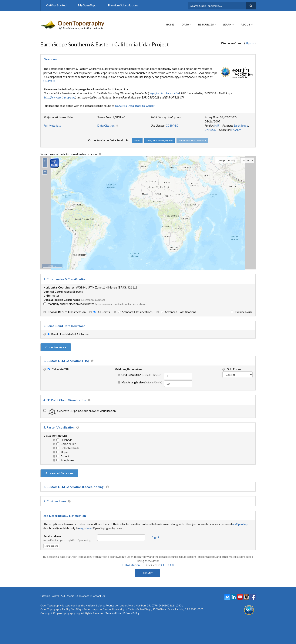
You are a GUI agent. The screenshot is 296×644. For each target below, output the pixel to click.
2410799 (152, 605)
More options (51, 546)
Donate (85, 596)
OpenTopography (81, 23)
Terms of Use (113, 613)
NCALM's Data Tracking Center (135, 106)
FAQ (62, 596)
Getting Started (56, 5)
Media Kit (73, 596)
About (246, 24)
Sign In (250, 43)
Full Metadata (52, 125)
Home (170, 24)
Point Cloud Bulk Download (192, 140)
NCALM (236, 130)
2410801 (178, 605)
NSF (217, 125)
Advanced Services (59, 473)
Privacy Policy (131, 613)
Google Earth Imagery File (160, 140)
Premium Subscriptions (123, 5)
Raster (137, 140)
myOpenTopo (241, 524)
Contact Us (98, 596)
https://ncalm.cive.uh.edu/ (164, 93)
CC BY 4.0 (172, 125)
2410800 (164, 605)
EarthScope (241, 125)
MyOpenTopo (87, 5)
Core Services (56, 347)
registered (86, 528)
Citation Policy (49, 596)
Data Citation (106, 125)
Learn (227, 24)
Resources (206, 24)
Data (185, 24)
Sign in (156, 537)
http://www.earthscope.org (60, 97)
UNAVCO (49, 81)
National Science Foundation (103, 605)
